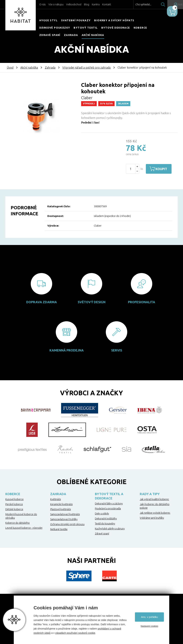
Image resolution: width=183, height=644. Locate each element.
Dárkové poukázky (55, 28)
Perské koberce (14, 504)
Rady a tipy (150, 494)
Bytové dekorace (116, 28)
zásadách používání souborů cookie (75, 633)
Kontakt (107, 4)
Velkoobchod (74, 4)
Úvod (10, 68)
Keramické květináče (61, 504)
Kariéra (96, 4)
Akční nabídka (93, 35)
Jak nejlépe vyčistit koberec (155, 513)
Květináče (56, 499)
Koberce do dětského (18, 523)
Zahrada (71, 35)
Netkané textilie (59, 529)
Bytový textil (86, 28)
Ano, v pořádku (149, 617)
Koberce (140, 28)
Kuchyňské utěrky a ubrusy (110, 529)
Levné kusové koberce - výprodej (24, 528)
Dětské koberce (14, 509)
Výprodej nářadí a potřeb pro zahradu (86, 68)
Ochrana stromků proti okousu (67, 524)
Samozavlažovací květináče (65, 514)
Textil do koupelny (105, 524)
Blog (87, 4)
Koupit (164, 169)
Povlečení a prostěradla (108, 509)
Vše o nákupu (56, 4)
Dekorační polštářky (106, 519)
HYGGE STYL (48, 20)
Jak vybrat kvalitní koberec (154, 499)
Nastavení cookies (149, 626)
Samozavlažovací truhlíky (64, 519)
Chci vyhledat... (133, 4)
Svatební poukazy (76, 20)
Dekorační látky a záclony (109, 504)
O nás (43, 4)
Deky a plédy (102, 514)
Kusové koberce (14, 499)
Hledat (152, 4)
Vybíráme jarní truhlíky (152, 518)
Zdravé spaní (50, 35)
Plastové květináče (61, 509)
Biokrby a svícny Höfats (114, 20)
